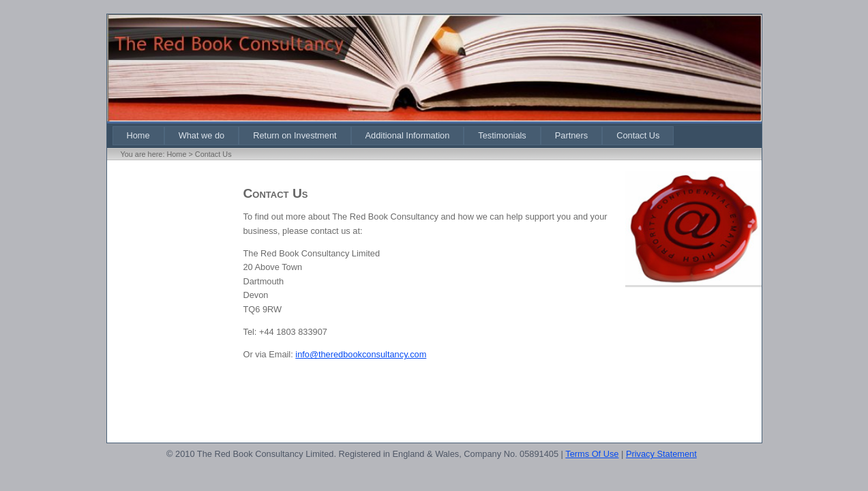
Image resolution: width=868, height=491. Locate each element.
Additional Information (408, 135)
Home (138, 135)
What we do (202, 135)
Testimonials (502, 135)
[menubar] (393, 135)
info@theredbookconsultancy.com (361, 354)
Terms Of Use (592, 454)
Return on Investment (295, 135)
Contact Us (638, 135)
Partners (571, 135)
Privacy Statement (661, 454)
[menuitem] (138, 135)
